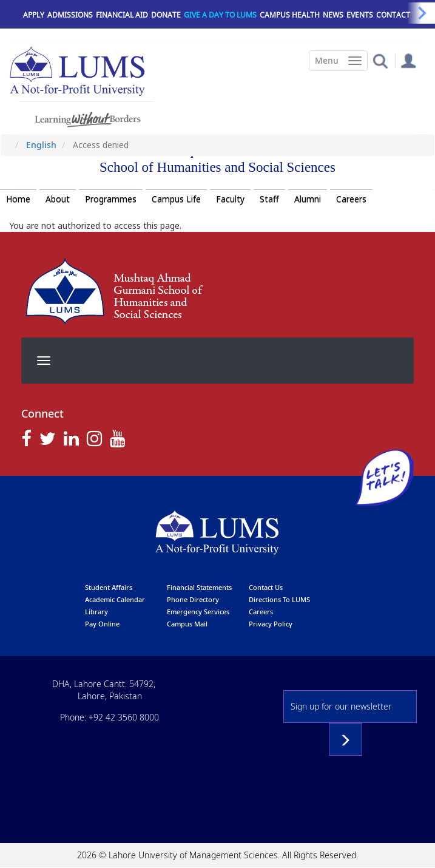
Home (18, 199)
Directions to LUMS (279, 599)
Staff (269, 199)
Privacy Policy (271, 624)
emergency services (198, 612)
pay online (102, 624)
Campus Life (176, 199)
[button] (380, 60)
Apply (34, 15)
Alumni (308, 199)
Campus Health (290, 15)
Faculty (230, 199)
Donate (166, 15)
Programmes (111, 199)
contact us (266, 587)
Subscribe (346, 739)
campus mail (187, 624)
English (41, 145)
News (333, 15)
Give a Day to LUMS (220, 15)
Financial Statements (199, 587)
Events (360, 15)
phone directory (193, 599)
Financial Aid (122, 15)
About (58, 199)
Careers (351, 199)
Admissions (70, 15)
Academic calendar (115, 599)
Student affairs (109, 587)
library (96, 612)
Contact (393, 15)
